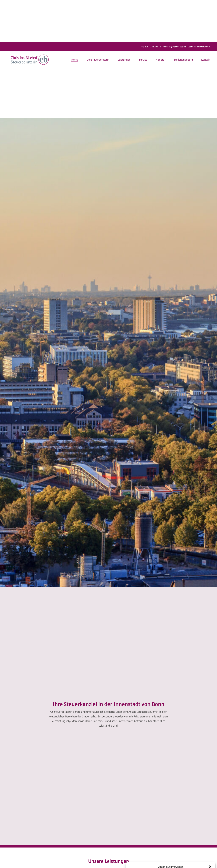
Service (143, 17)
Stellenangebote (183, 17)
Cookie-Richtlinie (159, 861)
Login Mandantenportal (199, 4)
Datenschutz (173, 861)
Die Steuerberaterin (98, 17)
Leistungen (124, 17)
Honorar (161, 17)
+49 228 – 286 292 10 (151, 4)
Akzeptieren (142, 853)
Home (75, 17)
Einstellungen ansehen (197, 853)
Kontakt (206, 17)
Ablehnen (168, 853)
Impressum (185, 861)
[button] (210, 824)
